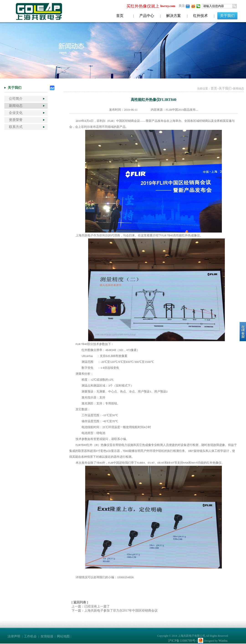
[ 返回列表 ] (80, 602)
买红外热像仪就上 (143, 6)
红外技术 (200, 16)
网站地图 (63, 636)
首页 (120, 16)
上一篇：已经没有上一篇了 (91, 606)
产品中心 (147, 16)
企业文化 (16, 113)
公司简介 (16, 99)
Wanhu (223, 641)
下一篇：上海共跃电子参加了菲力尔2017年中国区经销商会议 (115, 611)
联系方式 (16, 127)
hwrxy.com (168, 6)
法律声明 (14, 636)
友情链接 (47, 636)
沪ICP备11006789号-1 (183, 641)
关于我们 (227, 16)
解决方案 (174, 16)
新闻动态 (16, 106)
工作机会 (30, 636)
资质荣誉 (16, 120)
